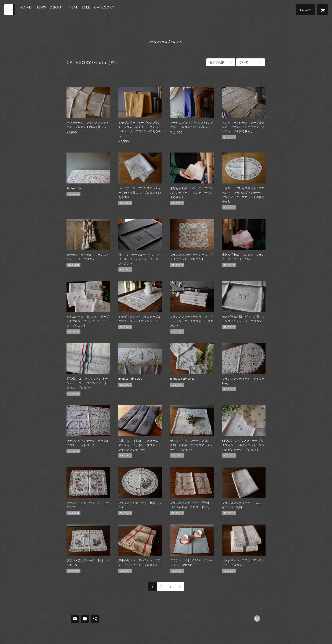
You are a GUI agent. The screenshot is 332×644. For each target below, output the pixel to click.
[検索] (10, 10)
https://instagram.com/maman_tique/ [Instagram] (257, 619)
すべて (244, 62)
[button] (306, 10)
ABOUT (65, 9)
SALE (94, 9)
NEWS (49, 9)
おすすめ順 (217, 62)
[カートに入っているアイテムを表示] (322, 10)
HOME (33, 9)
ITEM (81, 9)
